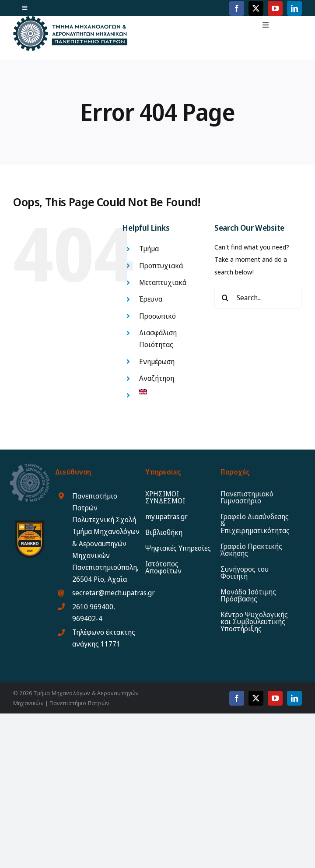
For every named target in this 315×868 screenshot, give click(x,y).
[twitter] (256, 8)
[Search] (225, 298)
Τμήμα (149, 249)
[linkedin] (294, 8)
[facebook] (237, 8)
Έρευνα (151, 299)
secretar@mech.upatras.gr (114, 593)
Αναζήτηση (157, 378)
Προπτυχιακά (161, 266)
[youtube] (275, 8)
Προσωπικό (157, 316)
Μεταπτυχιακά (163, 282)
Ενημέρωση (157, 362)
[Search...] (258, 298)
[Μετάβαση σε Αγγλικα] (170, 392)
